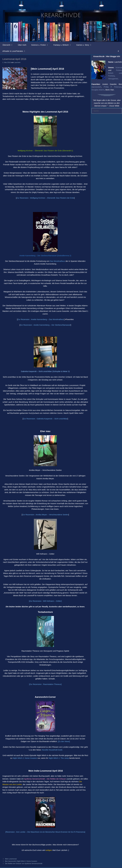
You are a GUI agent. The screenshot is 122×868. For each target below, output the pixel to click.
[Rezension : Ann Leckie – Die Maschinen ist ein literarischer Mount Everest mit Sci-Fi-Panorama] (45, 832)
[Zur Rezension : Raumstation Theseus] (45, 684)
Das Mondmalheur (57, 261)
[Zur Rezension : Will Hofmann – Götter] (45, 601)
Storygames (113, 79)
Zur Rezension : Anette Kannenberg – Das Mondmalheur (41, 319)
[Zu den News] (64, 741)
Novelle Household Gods (52, 750)
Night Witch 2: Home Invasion (25, 758)
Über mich (22, 45)
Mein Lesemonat (11, 859)
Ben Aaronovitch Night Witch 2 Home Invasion (21, 861)
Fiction (119, 70)
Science (119, 67)
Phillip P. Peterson (113, 87)
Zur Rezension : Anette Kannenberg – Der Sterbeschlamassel (45, 325)
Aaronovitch (96, 87)
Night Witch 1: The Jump (59, 758)
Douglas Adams (98, 90)
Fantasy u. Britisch (64, 45)
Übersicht (9, 45)
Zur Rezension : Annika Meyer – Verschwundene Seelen (45, 515)
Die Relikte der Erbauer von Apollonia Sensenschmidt (24, 863)
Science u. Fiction (41, 45)
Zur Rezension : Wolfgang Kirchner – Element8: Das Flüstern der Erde (45, 198)
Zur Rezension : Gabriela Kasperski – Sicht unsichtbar (45, 419)
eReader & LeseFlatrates (15, 51)
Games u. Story (85, 45)
